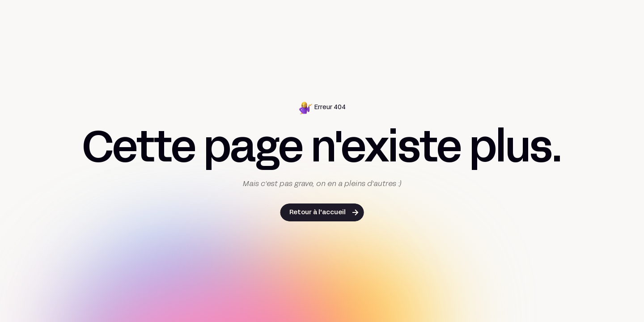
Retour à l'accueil (318, 213)
